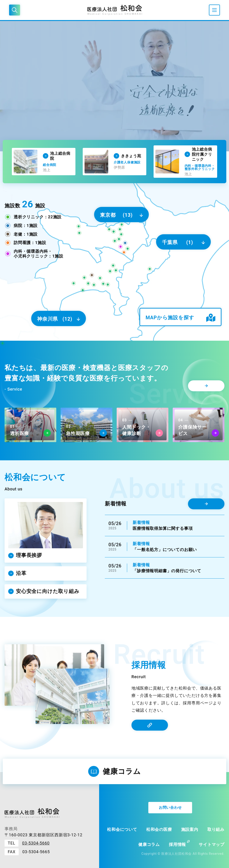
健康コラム (149, 844)
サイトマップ (212, 844)
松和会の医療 (159, 829)
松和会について (122, 829)
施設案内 (190, 829)
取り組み (216, 829)
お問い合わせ (170, 807)
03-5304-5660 (36, 843)
